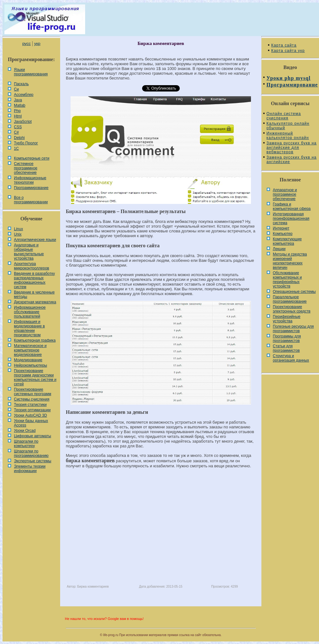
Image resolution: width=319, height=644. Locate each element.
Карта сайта (284, 45)
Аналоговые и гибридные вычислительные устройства (29, 252)
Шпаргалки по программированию (31, 453)
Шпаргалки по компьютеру (26, 444)
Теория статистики (30, 405)
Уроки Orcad (25, 431)
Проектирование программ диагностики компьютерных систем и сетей (35, 377)
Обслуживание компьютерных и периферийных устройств (287, 280)
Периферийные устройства (287, 319)
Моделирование (28, 360)
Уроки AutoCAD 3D (30, 415)
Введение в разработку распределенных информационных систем (34, 280)
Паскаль (21, 84)
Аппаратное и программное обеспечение (285, 194)
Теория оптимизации (32, 410)
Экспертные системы (33, 461)
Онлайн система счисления (284, 116)
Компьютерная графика (35, 340)
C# (16, 132)
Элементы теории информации (30, 469)
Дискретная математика (35, 302)
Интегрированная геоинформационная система (291, 218)
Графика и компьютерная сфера (292, 206)
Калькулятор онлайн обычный (288, 126)
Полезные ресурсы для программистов (293, 329)
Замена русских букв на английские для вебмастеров (291, 148)
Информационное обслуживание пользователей (30, 312)
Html (18, 116)
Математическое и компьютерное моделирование (30, 350)
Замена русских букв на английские (291, 160)
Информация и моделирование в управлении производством (29, 328)
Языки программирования (31, 72)
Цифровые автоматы (32, 436)
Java (18, 100)
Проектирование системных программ (33, 392)
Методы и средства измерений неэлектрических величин (290, 261)
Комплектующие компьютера (287, 241)
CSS (18, 127)
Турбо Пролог (26, 143)
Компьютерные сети (32, 158)
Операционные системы (294, 292)
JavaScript (23, 122)
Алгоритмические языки (35, 240)
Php (17, 111)
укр (37, 44)
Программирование (31, 188)
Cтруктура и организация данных (291, 358)
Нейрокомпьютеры (31, 365)
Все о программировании (31, 200)
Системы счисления (32, 399)
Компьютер (283, 234)
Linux (19, 229)
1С (16, 148)
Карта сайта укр (288, 51)
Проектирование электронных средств (292, 309)
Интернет (281, 228)
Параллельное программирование (290, 299)
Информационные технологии (30, 180)
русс (26, 44)
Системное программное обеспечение (26, 168)
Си (16, 89)
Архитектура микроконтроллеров (31, 266)
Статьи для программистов (286, 348)
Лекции (279, 249)
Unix (18, 234)
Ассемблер (24, 95)
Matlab (20, 105)
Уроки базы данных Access (31, 423)
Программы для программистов (287, 338)
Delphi (19, 138)
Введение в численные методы (34, 294)
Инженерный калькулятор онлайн (288, 136)
